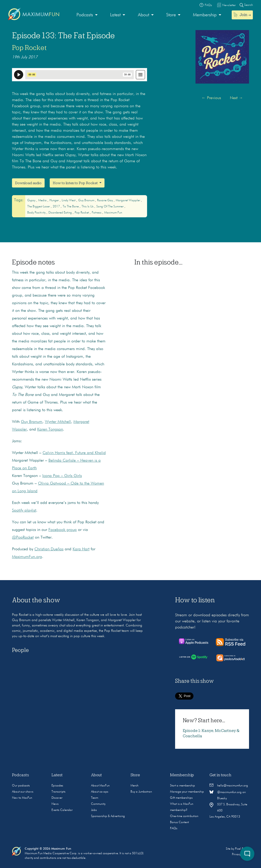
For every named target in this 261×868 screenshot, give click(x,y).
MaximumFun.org (27, 557)
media (43, 201)
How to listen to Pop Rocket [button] (76, 183)
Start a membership (182, 786)
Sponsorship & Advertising (108, 816)
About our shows (23, 792)
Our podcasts (21, 786)
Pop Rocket (29, 48)
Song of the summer (110, 207)
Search (246, 5)
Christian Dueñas (49, 549)
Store (171, 15)
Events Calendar (62, 810)
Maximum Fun (113, 213)
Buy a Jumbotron (141, 792)
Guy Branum (87, 201)
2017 (57, 207)
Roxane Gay (105, 201)
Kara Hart (81, 549)
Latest (115, 15)
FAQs (174, 829)
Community (98, 804)
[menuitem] (87, 15)
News (55, 804)
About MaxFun (100, 786)
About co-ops (100, 792)
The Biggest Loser (39, 207)
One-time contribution (184, 816)
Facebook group (63, 530)
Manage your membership (187, 792)
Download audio (28, 183)
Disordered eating (61, 213)
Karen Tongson (50, 430)
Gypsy (32, 201)
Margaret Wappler (128, 201)
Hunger (55, 201)
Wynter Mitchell (58, 422)
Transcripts (58, 792)
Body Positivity (37, 213)
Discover (57, 798)
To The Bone (71, 207)
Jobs (94, 810)
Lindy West (69, 201)
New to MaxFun (22, 798)
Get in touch (220, 775)
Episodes (57, 786)
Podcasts (85, 15)
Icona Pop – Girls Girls (62, 476)
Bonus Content (179, 822)
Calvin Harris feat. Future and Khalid (74, 453)
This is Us (88, 207)
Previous (211, 98)
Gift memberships (181, 798)
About (143, 15)
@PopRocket (23, 538)
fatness (97, 213)
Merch (134, 786)
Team (95, 798)
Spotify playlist (24, 511)
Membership (205, 15)
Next (236, 98)
